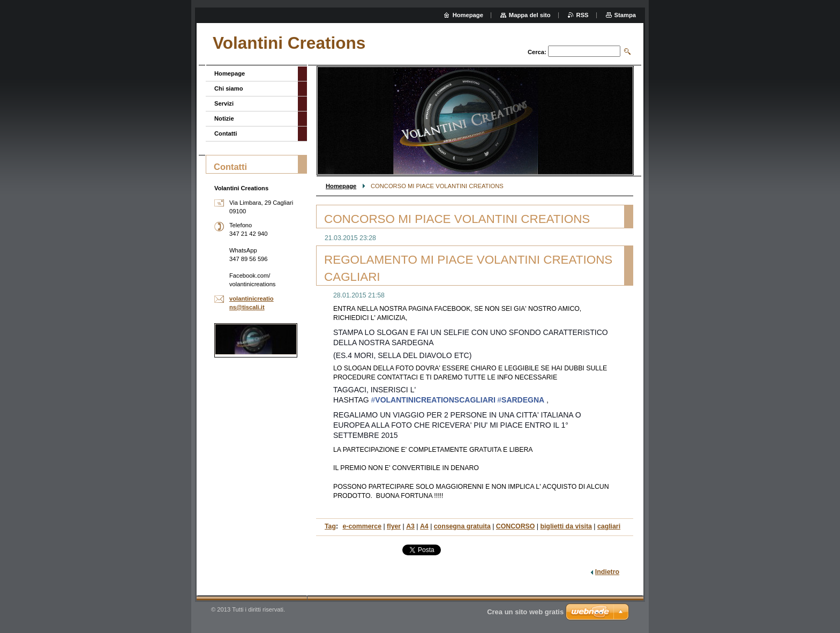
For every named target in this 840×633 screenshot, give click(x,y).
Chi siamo (228, 88)
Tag (330, 526)
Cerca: (537, 52)
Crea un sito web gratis (525, 612)
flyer (394, 526)
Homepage (341, 186)
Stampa (625, 15)
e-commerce (362, 526)
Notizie (224, 118)
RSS (583, 15)
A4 (424, 526)
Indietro (607, 572)
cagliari (609, 526)
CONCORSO (516, 526)
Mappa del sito (530, 15)
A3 (410, 526)
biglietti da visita (566, 526)
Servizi (224, 103)
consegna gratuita (462, 526)
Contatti (226, 133)
